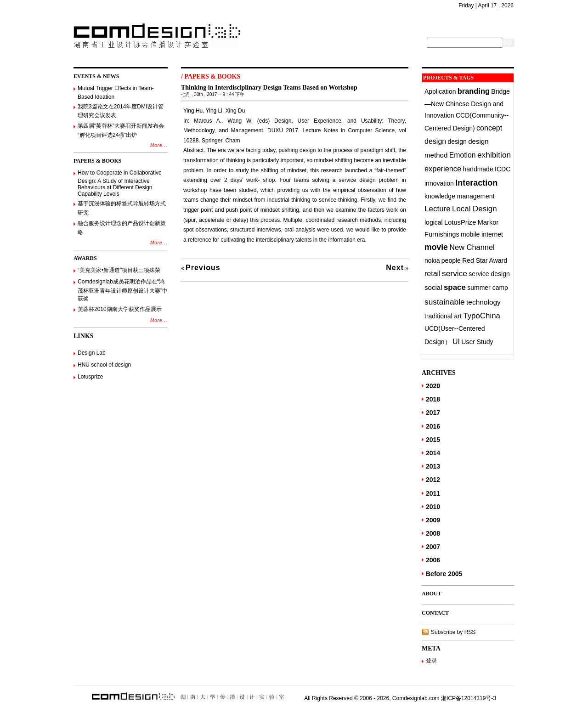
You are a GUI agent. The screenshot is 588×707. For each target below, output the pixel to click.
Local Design (475, 209)
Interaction (476, 183)
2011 (433, 493)
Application (440, 91)
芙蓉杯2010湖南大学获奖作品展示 (120, 309)
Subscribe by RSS (453, 632)
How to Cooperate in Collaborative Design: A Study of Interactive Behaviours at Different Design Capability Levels (120, 184)
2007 (433, 547)
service (455, 273)
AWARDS (85, 258)
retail (433, 273)
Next (395, 268)
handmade (478, 169)
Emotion (463, 155)
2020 (433, 386)
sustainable (445, 302)
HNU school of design (104, 365)
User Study (477, 342)
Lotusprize (90, 377)
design (457, 141)
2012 (433, 480)
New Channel (472, 247)
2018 (433, 399)
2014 (433, 453)
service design (489, 274)
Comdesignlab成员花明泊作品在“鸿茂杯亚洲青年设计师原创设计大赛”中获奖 (123, 290)
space (455, 287)
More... (159, 145)
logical (434, 222)
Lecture (438, 209)
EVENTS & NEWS (96, 76)
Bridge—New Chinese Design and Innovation (467, 103)
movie (436, 247)
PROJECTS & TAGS (448, 78)
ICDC (503, 169)
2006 (433, 560)
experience (443, 169)
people (451, 260)
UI (456, 341)
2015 (433, 440)
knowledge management (460, 196)
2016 (433, 426)
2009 (433, 520)
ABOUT (432, 594)
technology (483, 302)
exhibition (494, 155)
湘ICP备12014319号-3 (469, 698)
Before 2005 (444, 574)
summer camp (488, 288)
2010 (433, 507)
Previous (203, 268)
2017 (433, 413)
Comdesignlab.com (416, 698)
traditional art (443, 316)
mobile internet (482, 234)
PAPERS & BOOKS (97, 161)
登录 (431, 661)
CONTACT (435, 613)
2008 (433, 533)
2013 (433, 466)
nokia (432, 260)
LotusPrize (460, 222)
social (433, 287)
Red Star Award (485, 260)
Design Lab (92, 353)
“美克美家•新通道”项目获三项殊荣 (119, 270)
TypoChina (482, 316)
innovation (439, 183)
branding (474, 91)
